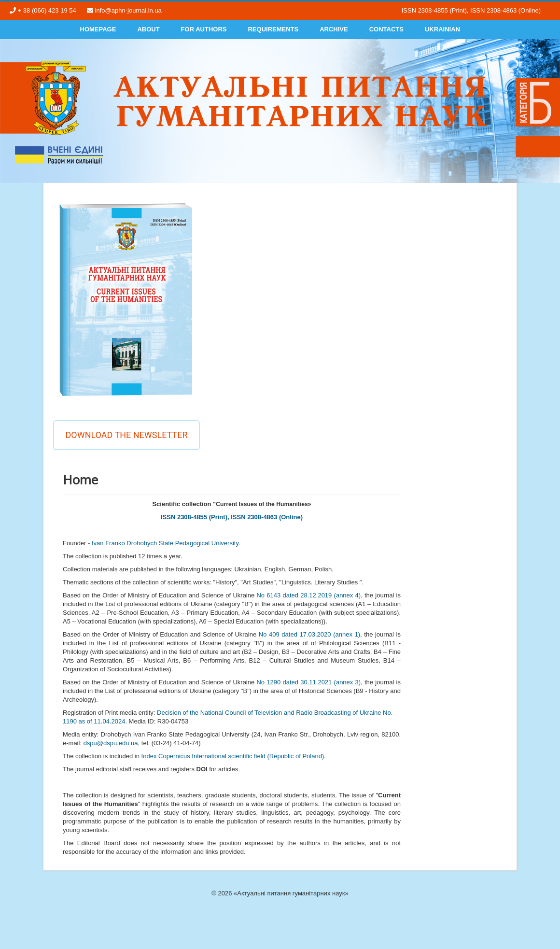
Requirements (273, 29)
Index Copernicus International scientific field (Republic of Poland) (233, 756)
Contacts (386, 29)
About (148, 29)
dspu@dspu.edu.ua (111, 743)
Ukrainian (442, 29)
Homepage (98, 29)
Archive (334, 29)
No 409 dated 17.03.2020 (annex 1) (309, 634)
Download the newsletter (126, 435)
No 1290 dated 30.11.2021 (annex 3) (308, 682)
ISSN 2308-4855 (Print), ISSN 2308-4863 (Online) (232, 517)
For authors (204, 29)
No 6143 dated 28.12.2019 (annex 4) (308, 595)
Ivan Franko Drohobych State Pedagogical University (165, 543)
